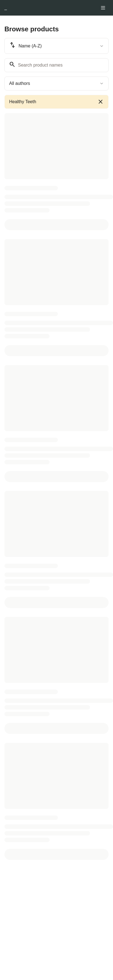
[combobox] (56, 46)
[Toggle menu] (103, 8)
